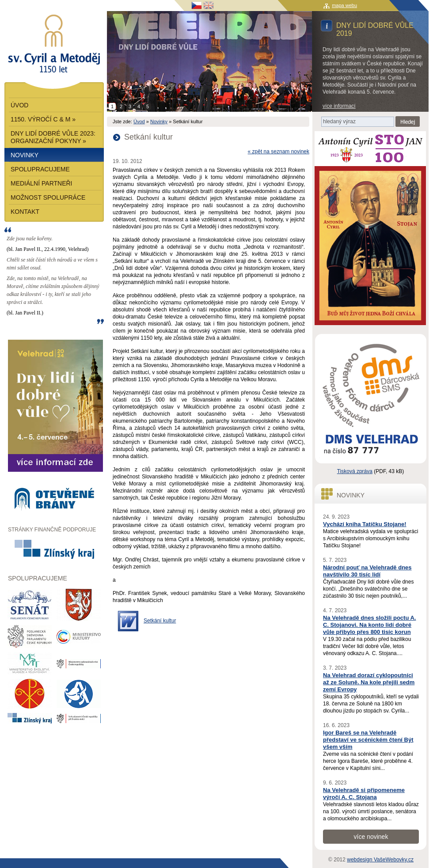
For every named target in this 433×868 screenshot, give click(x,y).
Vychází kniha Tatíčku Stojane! (365, 524)
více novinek (371, 837)
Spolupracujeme (40, 169)
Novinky (159, 121)
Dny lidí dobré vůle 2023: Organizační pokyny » (53, 137)
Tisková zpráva (355, 471)
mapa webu (344, 5)
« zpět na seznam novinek (279, 152)
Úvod (139, 121)
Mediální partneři (42, 183)
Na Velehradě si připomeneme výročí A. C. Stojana (364, 794)
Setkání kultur (160, 621)
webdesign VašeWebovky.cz (380, 860)
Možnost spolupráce (48, 197)
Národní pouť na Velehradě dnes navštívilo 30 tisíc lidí (367, 571)
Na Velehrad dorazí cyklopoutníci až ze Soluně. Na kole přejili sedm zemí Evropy (369, 682)
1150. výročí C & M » (43, 119)
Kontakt (25, 212)
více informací (339, 106)
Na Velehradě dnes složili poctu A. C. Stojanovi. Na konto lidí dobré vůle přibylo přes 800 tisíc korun (369, 625)
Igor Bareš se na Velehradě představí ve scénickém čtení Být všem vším (368, 740)
